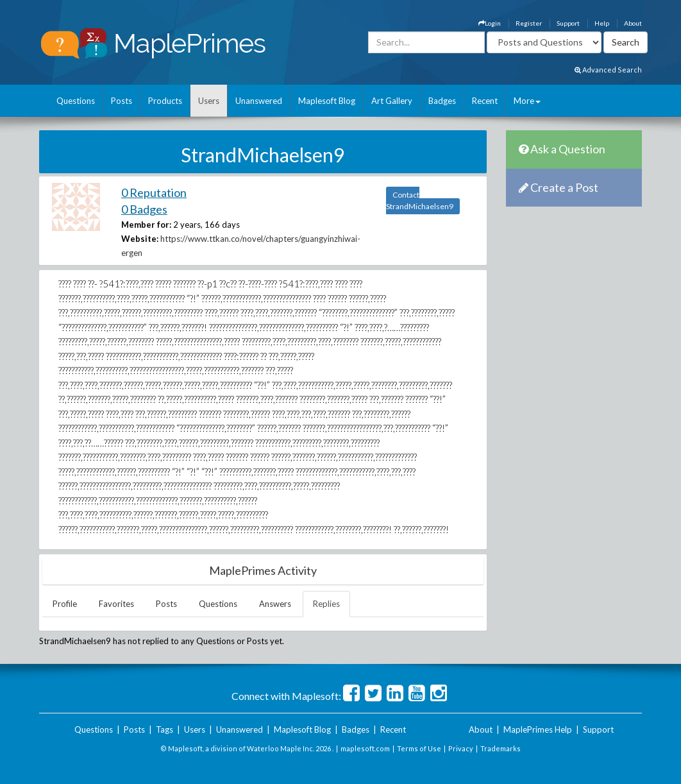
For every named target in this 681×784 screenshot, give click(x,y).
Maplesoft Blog (327, 101)
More (527, 101)
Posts (122, 101)
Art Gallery (392, 101)
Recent (485, 101)
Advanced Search (608, 70)
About (633, 23)
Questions (76, 101)
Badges (442, 101)
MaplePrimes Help (538, 729)
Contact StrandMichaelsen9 (420, 200)
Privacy (461, 748)
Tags (164, 729)
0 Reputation (154, 192)
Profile (65, 604)
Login (490, 23)
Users (209, 101)
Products (165, 101)
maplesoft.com (365, 748)
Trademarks (500, 748)
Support (568, 23)
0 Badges (144, 209)
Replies (326, 604)
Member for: (146, 225)
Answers (275, 604)
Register (529, 23)
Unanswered (259, 101)
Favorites (116, 604)
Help (602, 23)
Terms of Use (419, 748)
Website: (140, 239)
